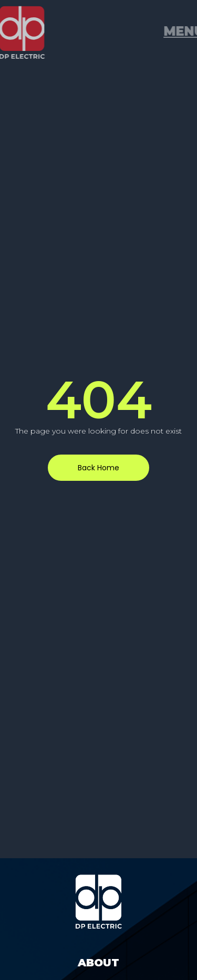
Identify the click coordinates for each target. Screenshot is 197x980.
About (98, 963)
